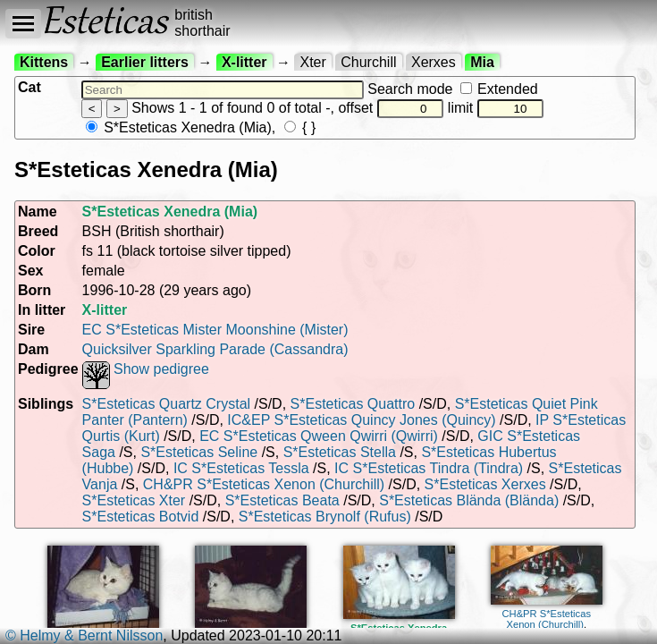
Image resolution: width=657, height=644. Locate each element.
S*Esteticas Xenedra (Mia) (179, 127)
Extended (499, 89)
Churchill (368, 62)
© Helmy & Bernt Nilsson (84, 636)
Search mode (452, 89)
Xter (312, 62)
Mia (482, 62)
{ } (300, 127)
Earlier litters (145, 62)
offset (391, 108)
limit (496, 108)
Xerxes (434, 62)
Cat (29, 87)
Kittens (44, 62)
